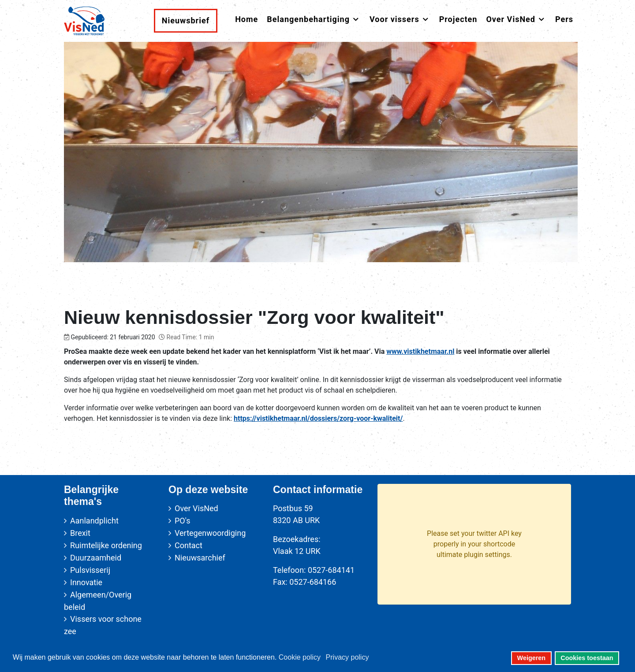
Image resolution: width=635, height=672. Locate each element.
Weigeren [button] (532, 658)
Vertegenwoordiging (210, 533)
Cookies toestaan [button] (587, 658)
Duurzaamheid (96, 558)
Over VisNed (196, 508)
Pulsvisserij (90, 570)
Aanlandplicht (94, 521)
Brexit (80, 533)
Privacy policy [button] (347, 657)
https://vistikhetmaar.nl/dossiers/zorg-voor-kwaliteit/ (318, 418)
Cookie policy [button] (300, 657)
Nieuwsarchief (200, 558)
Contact (189, 545)
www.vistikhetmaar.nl (420, 351)
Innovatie (86, 582)
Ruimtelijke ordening (106, 545)
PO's (182, 521)
